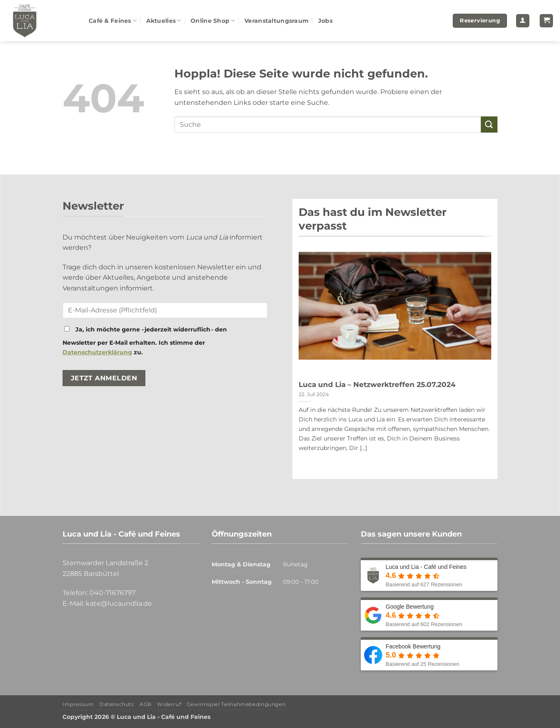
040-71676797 (112, 593)
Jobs (325, 21)
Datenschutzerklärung (97, 352)
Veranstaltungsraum (276, 21)
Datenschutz (117, 704)
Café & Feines (113, 21)
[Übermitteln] (489, 125)
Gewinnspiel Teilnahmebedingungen (236, 704)
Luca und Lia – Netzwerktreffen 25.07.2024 (377, 385)
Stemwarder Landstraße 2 (105, 563)
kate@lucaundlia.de (119, 603)
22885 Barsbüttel (91, 574)
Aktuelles (164, 21)
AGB (146, 704)
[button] (523, 21)
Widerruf (169, 704)
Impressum (78, 704)
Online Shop (213, 21)
